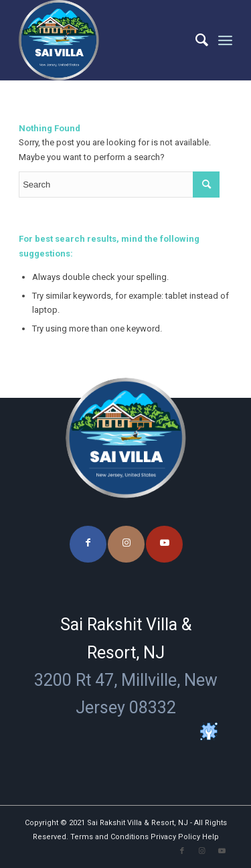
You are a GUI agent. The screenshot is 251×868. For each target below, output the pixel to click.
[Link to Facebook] (88, 544)
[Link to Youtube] (164, 544)
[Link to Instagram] (126, 544)
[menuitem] (195, 40)
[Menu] (225, 40)
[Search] (195, 40)
